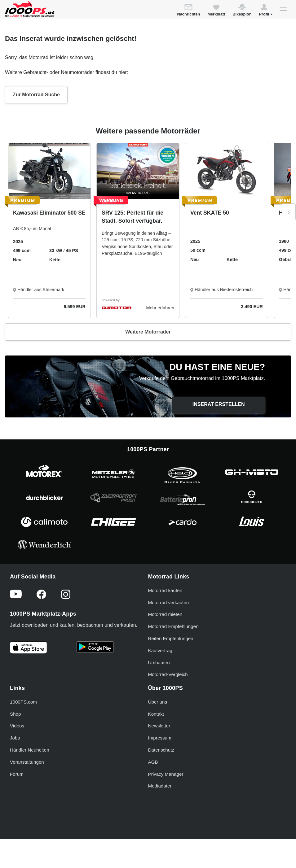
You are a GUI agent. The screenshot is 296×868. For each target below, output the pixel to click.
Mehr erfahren (160, 308)
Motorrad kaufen (165, 590)
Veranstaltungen (27, 762)
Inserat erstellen (219, 404)
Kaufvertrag (160, 650)
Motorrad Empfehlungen (173, 626)
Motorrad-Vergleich (168, 674)
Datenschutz (161, 750)
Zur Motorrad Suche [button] (36, 95)
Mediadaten (160, 786)
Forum (17, 774)
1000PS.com (23, 702)
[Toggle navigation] (283, 9)
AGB (153, 762)
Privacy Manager (166, 774)
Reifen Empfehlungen (171, 638)
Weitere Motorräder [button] (148, 332)
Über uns (158, 702)
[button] (266, 11)
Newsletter (159, 726)
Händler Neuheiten (30, 750)
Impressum (160, 738)
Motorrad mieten (165, 614)
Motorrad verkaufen (169, 602)
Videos (17, 726)
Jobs (15, 738)
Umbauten (159, 663)
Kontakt (156, 714)
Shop (15, 714)
